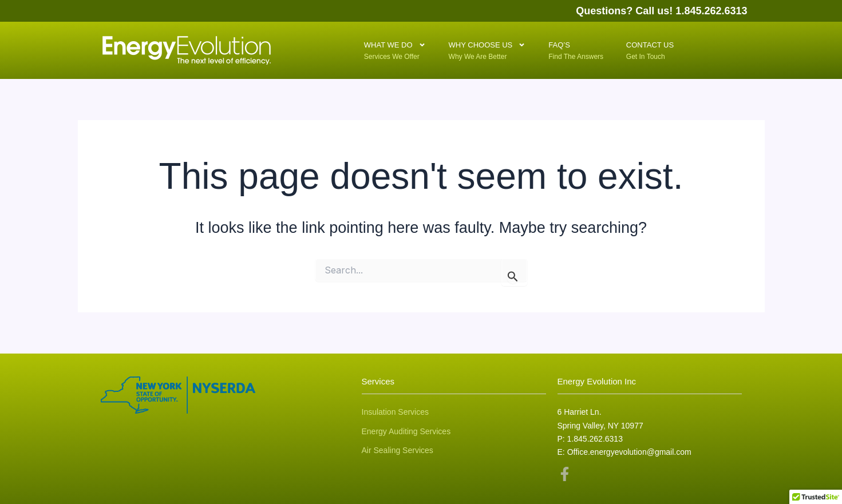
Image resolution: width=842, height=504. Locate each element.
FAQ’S (565, 49)
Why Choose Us (487, 47)
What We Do (395, 47)
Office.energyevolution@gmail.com (629, 452)
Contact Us (650, 49)
